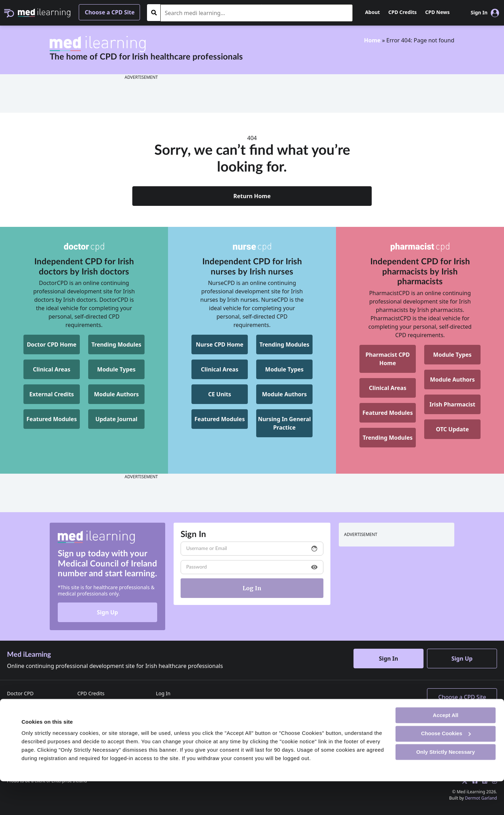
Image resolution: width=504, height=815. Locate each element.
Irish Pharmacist (452, 404)
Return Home (252, 196)
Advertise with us (97, 714)
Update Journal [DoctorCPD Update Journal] (116, 419)
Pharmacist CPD (25, 714)
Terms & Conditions (100, 724)
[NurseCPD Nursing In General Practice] (284, 423)
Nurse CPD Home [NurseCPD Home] (220, 344)
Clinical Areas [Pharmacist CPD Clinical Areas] (388, 388)
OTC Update (453, 429)
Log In (163, 693)
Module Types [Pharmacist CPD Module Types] (453, 355)
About (372, 12)
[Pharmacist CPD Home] (388, 359)
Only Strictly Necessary (446, 785)
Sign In (389, 659)
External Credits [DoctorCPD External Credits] (52, 394)
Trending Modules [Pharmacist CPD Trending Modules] (388, 438)
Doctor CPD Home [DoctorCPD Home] (52, 344)
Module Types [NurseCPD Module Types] (285, 369)
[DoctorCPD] (84, 247)
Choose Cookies (446, 767)
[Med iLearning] (44, 12)
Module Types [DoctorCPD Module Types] (117, 369)
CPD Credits (403, 12)
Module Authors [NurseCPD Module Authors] (284, 394)
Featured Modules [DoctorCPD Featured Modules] (52, 419)
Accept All (446, 749)
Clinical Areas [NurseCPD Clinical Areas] (220, 369)
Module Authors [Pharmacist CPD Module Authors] (452, 379)
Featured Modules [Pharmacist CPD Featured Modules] (388, 413)
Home (372, 40)
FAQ (160, 724)
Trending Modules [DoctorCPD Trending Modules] (116, 344)
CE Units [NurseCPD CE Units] (220, 394)
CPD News (437, 12)
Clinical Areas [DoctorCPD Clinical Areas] (52, 369)
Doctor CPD (20, 693)
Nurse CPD (19, 703)
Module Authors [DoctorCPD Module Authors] (116, 394)
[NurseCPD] (252, 247)
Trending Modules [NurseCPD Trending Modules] (284, 344)
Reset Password (174, 714)
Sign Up (107, 612)
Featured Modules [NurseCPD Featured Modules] (220, 419)
